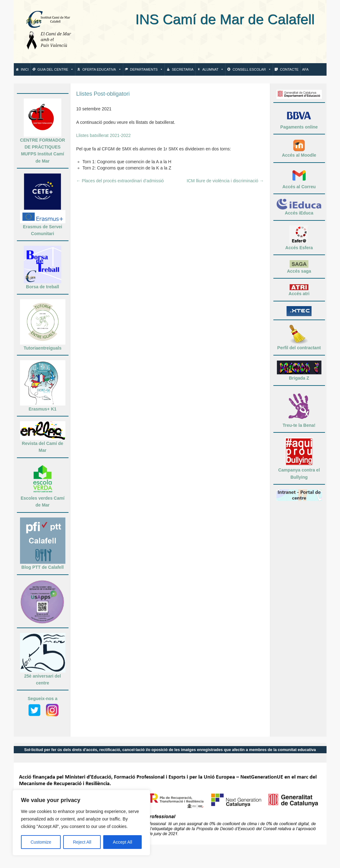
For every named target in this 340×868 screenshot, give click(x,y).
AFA (305, 69)
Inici (25, 69)
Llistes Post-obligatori (103, 94)
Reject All (82, 842)
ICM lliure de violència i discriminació (225, 181)
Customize (41, 842)
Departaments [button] (147, 69)
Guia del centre (56, 69)
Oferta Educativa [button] (102, 69)
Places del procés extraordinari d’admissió (120, 181)
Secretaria (183, 69)
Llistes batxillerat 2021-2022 (104, 135)
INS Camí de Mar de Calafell (198, 20)
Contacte (289, 69)
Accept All (122, 842)
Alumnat (213, 69)
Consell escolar (252, 69)
